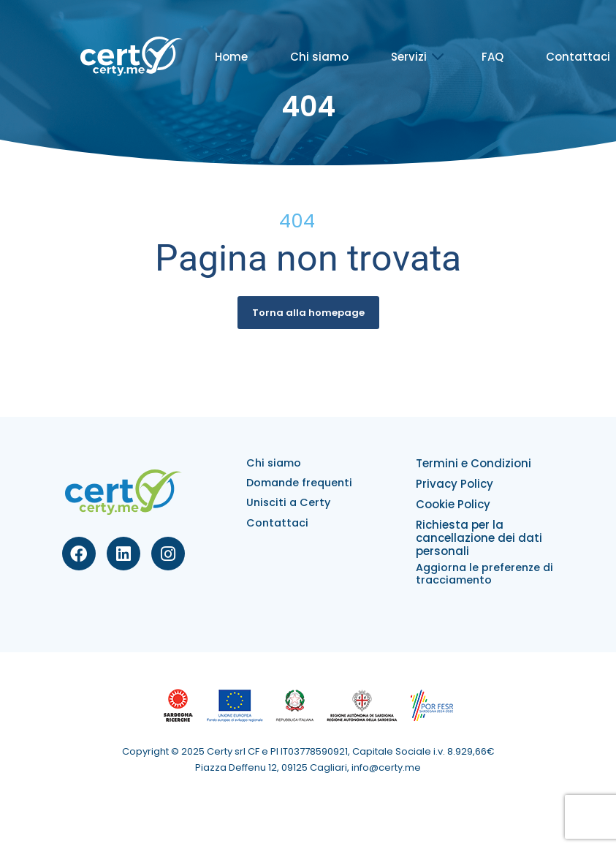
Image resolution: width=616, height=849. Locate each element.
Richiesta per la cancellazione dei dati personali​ (479, 538)
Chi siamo (319, 57)
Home (231, 57)
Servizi (409, 57)
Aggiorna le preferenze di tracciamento (484, 574)
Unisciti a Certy (288, 502)
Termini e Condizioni (474, 463)
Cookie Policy (453, 504)
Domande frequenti (299, 483)
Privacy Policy (455, 484)
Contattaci (578, 57)
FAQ (493, 57)
